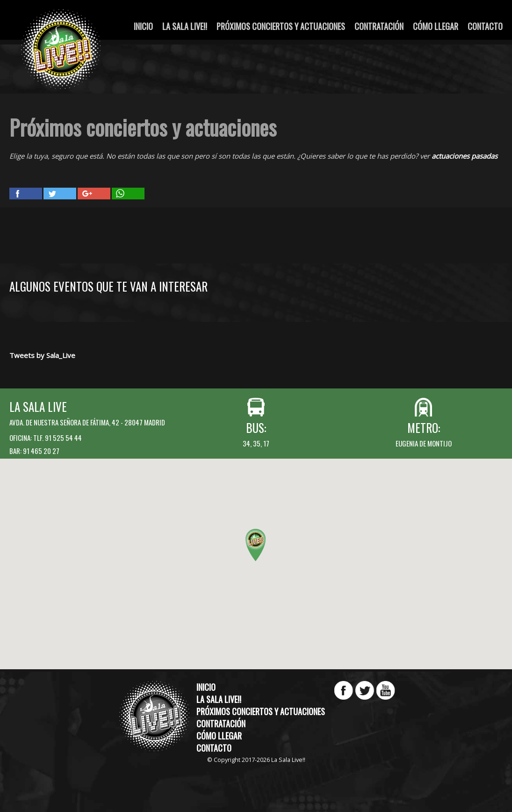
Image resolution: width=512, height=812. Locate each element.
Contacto (485, 26)
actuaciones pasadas (465, 156)
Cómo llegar (436, 26)
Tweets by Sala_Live (42, 355)
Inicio (143, 26)
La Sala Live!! (185, 26)
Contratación (379, 26)
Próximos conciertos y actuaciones (281, 26)
